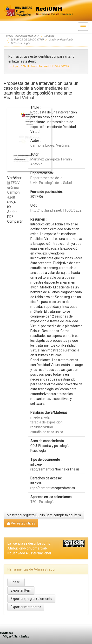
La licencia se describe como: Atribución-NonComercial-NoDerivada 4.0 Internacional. (30, 548)
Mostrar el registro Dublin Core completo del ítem (44, 515)
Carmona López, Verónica (50, 145)
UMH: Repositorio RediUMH (23, 36)
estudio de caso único (47, 432)
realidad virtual (42, 427)
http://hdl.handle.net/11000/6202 (56, 210)
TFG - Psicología (20, 43)
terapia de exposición (46, 422)
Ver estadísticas (21, 523)
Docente (49, 36)
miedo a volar (41, 417)
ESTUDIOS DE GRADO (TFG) (27, 40)
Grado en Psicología (61, 40)
